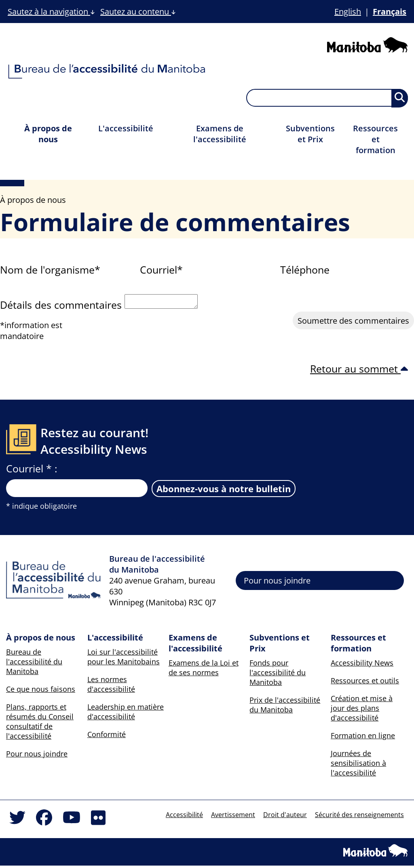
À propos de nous (48, 134)
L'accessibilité (126, 128)
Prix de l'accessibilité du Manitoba (285, 707)
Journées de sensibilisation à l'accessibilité (358, 765)
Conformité (107, 737)
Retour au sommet (359, 371)
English (348, 12)
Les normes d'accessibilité (111, 687)
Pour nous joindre (277, 583)
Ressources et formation (375, 139)
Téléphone (305, 270)
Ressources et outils (365, 683)
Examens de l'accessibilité (220, 134)
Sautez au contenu (138, 12)
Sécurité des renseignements (359, 817)
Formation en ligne (363, 738)
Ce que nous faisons (41, 691)
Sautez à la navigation (51, 12)
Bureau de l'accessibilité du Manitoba (34, 664)
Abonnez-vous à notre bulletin (224, 491)
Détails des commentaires (61, 307)
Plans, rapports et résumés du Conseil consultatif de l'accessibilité (40, 724)
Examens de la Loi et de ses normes (204, 670)
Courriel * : (32, 471)
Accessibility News (362, 665)
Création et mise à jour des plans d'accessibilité (362, 710)
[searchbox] (327, 98)
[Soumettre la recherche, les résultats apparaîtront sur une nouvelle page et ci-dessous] (400, 98)
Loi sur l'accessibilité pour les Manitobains (124, 659)
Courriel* (161, 270)
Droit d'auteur (285, 817)
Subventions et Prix (310, 134)
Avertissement (233, 817)
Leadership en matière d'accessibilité (126, 714)
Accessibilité (184, 817)
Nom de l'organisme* (50, 270)
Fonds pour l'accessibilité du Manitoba (278, 675)
